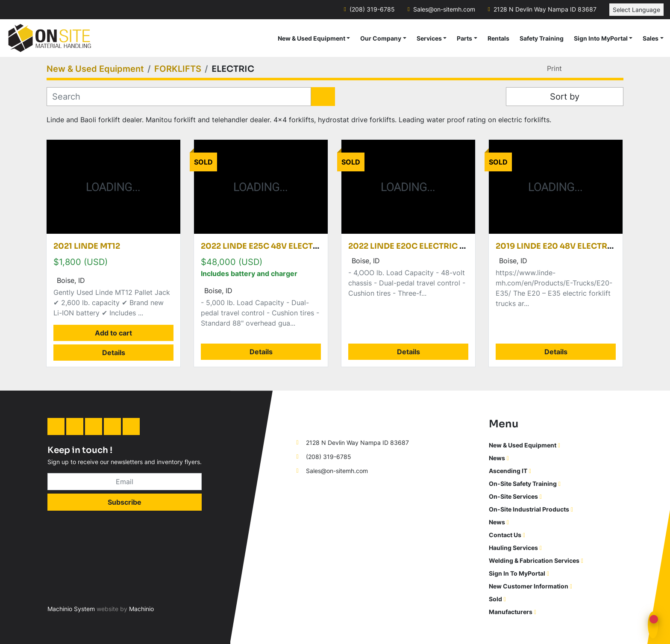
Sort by (565, 97)
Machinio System (71, 609)
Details (114, 353)
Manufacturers (511, 612)
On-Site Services (513, 496)
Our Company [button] (381, 38)
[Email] (125, 482)
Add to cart (113, 333)
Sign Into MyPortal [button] (601, 38)
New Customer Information (529, 586)
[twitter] (112, 426)
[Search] (179, 97)
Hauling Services (513, 548)
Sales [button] (651, 38)
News (497, 458)
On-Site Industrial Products (529, 509)
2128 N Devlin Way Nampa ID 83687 (545, 9)
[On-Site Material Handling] (332, 422)
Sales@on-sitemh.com (444, 9)
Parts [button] (464, 38)
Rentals (498, 38)
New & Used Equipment (311, 38)
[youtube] (131, 426)
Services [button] (429, 38)
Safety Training (542, 38)
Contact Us (505, 535)
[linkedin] (56, 426)
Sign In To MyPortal (517, 573)
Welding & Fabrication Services (534, 560)
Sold (495, 599)
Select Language (636, 10)
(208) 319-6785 (372, 9)
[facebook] (75, 426)
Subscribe (125, 502)
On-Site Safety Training (523, 484)
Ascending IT (508, 471)
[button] (314, 38)
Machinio (141, 609)
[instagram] (94, 426)
